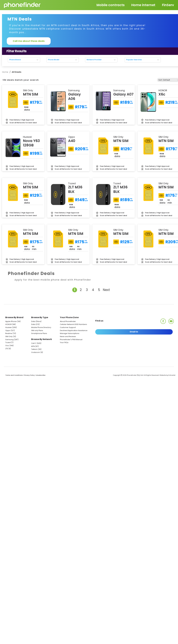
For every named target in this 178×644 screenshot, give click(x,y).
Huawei (9, 327)
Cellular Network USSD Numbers (73, 324)
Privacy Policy (29, 375)
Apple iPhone (11, 321)
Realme (9, 333)
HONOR (9, 324)
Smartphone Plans (39, 333)
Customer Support (68, 327)
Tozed (8, 342)
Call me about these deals (29, 41)
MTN (33, 346)
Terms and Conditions (14, 375)
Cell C (34, 343)
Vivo (7, 346)
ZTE (7, 349)
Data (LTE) (35, 324)
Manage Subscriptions (70, 333)
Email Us (134, 332)
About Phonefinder (68, 321)
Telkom (34, 349)
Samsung (9, 340)
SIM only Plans (37, 330)
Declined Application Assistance (74, 330)
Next (106, 290)
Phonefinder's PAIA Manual (71, 340)
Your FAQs (64, 342)
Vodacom (36, 352)
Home (5, 72)
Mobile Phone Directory (41, 327)
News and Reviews (68, 336)
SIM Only (9, 336)
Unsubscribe (41, 375)
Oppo (8, 330)
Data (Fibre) (36, 321)
